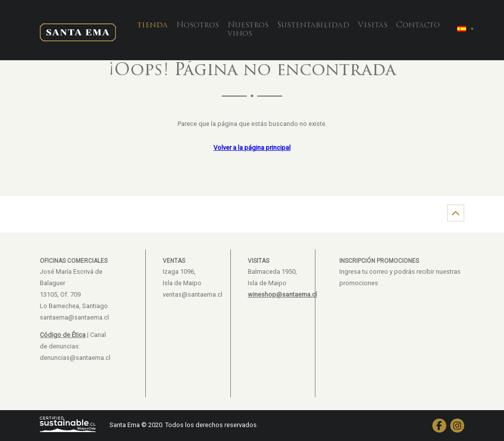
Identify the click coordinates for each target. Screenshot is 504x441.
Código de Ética (63, 335)
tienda (152, 25)
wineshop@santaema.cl (282, 294)
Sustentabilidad (313, 25)
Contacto (418, 25)
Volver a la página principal (252, 148)
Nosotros (198, 25)
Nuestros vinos (248, 30)
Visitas (373, 25)
